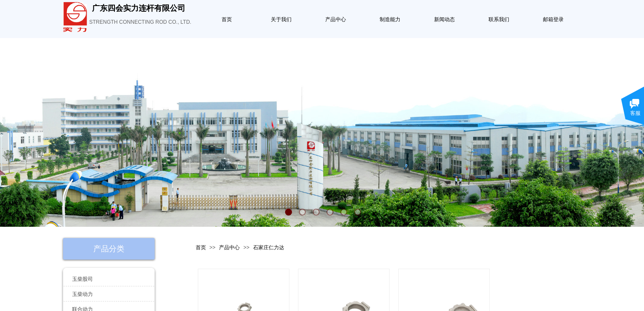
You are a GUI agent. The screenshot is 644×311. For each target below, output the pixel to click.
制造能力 (390, 19)
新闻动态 (444, 19)
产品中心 (336, 19)
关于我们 (281, 19)
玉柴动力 (82, 294)
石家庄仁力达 (269, 248)
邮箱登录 (553, 19)
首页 (227, 19)
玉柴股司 (82, 279)
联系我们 (499, 19)
